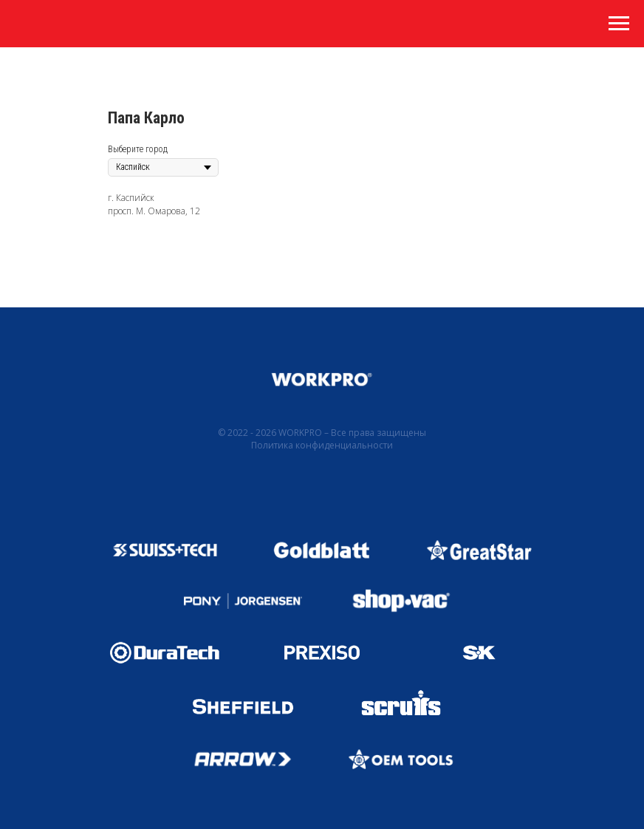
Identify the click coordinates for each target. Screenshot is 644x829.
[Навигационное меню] (619, 24)
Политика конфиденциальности (322, 445)
